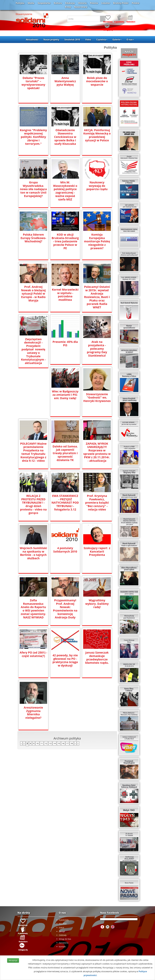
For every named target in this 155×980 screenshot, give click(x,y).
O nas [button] (130, 40)
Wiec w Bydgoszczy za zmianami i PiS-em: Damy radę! (33, 394)
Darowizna (64, 943)
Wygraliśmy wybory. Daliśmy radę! (65, 603)
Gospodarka (44, 3)
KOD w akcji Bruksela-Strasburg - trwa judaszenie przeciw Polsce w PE (65, 239)
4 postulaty (64, 920)
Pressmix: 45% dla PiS (65, 343)
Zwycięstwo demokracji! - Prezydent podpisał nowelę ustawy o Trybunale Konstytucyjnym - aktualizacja (33, 349)
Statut (61, 928)
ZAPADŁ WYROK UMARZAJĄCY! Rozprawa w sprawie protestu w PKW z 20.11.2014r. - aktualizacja (65, 452)
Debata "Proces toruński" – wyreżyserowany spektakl (33, 83)
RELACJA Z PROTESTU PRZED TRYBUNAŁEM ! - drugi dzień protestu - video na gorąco (97, 452)
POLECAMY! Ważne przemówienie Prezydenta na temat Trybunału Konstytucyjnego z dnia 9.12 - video (97, 399)
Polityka (20, 3)
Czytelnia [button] (102, 40)
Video (88, 40)
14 (54, 691)
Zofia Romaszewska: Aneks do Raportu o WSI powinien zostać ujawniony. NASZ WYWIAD (97, 556)
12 (46, 691)
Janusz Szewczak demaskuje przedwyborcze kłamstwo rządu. (65, 657)
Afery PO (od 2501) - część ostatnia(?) (97, 602)
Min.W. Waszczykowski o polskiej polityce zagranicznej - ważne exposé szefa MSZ (65, 191)
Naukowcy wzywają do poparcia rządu (97, 184)
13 (50, 691)
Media (31, 3)
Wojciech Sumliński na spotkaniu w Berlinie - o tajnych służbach (97, 501)
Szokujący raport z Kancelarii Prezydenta (65, 551)
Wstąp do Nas (65, 939)
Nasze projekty (51, 40)
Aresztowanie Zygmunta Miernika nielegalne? (97, 658)
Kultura (58, 3)
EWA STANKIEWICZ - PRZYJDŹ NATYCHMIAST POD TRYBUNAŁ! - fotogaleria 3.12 (33, 502)
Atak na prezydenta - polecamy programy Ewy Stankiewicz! (97, 347)
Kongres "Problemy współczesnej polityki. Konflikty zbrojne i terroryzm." (33, 137)
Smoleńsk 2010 (72, 40)
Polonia (94, 3)
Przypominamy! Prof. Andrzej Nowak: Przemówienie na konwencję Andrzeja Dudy (33, 608)
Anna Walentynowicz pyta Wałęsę (65, 81)
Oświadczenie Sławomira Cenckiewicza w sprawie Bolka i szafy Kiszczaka (65, 137)
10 (37, 691)
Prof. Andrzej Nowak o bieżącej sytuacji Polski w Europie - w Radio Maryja (33, 293)
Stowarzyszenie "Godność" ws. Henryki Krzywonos (65, 397)
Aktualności (32, 40)
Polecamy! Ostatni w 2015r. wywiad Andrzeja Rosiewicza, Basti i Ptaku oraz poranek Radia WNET (97, 295)
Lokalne (106, 3)
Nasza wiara (81, 7)
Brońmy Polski (121, 3)
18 (72, 691)
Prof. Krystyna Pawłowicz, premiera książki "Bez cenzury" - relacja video (65, 502)
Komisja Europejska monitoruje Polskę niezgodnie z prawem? (97, 239)
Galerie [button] (117, 40)
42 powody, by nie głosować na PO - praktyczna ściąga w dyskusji (33, 660)
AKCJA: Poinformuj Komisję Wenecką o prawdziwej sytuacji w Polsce (97, 135)
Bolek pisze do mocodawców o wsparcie (97, 81)
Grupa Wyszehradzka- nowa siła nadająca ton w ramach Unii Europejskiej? (33, 189)
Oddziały (63, 935)
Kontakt (62, 947)
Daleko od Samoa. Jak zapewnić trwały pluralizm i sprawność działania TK (33, 453)
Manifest (63, 924)
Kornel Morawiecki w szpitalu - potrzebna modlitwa (65, 294)
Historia (82, 3)
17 (67, 691)
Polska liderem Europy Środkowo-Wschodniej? (33, 238)
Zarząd (62, 931)
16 (63, 691)
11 (42, 691)
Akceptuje (13, 960)
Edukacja (70, 3)
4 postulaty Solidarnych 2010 (33, 549)
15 (59, 691)
